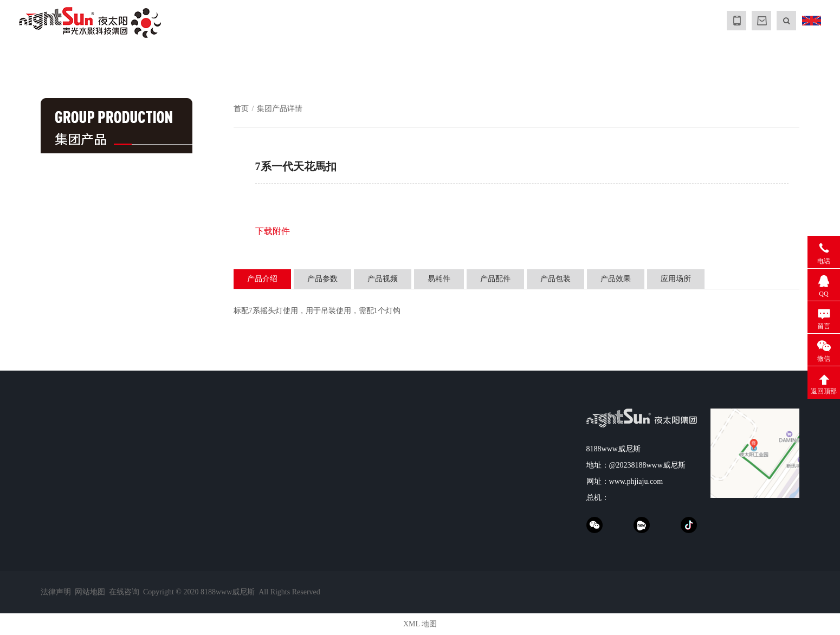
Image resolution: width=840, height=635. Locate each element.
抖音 (689, 525)
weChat (595, 525)
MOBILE (736, 21)
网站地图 (90, 592)
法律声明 (56, 592)
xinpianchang (642, 525)
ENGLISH (811, 21)
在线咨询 (124, 592)
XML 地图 (420, 624)
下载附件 (273, 231)
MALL (761, 21)
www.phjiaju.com (636, 481)
